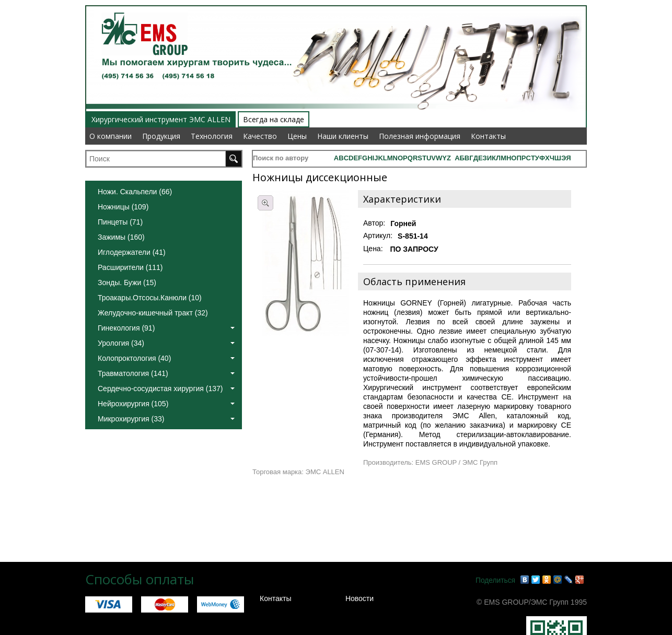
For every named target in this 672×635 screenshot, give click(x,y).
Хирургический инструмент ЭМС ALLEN (161, 119)
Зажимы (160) (121, 237)
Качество (260, 136)
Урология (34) (166, 343)
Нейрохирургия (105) (166, 404)
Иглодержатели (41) (132, 252)
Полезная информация (420, 136)
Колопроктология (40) (166, 358)
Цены (297, 136)
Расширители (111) (130, 267)
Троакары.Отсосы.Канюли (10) (150, 298)
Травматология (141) (166, 373)
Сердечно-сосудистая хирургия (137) (166, 389)
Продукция (161, 136)
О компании (111, 136)
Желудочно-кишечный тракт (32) (153, 313)
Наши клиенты (343, 136)
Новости (360, 598)
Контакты (488, 136)
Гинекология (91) (166, 328)
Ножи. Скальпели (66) (135, 192)
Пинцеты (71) (120, 222)
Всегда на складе (274, 119)
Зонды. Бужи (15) (127, 283)
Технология (212, 136)
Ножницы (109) (123, 207)
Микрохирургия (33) (166, 419)
